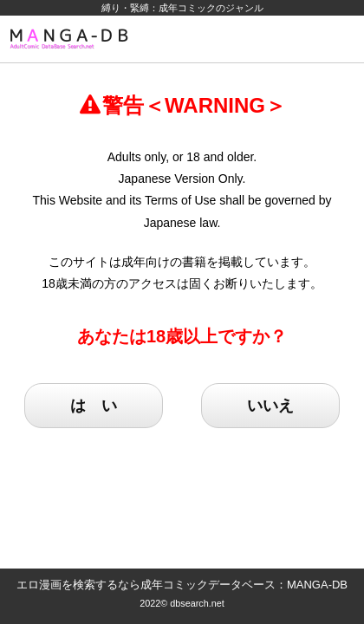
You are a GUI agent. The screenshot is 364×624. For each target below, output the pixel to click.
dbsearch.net (197, 603)
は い (94, 406)
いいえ (270, 406)
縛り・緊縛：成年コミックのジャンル (182, 8)
